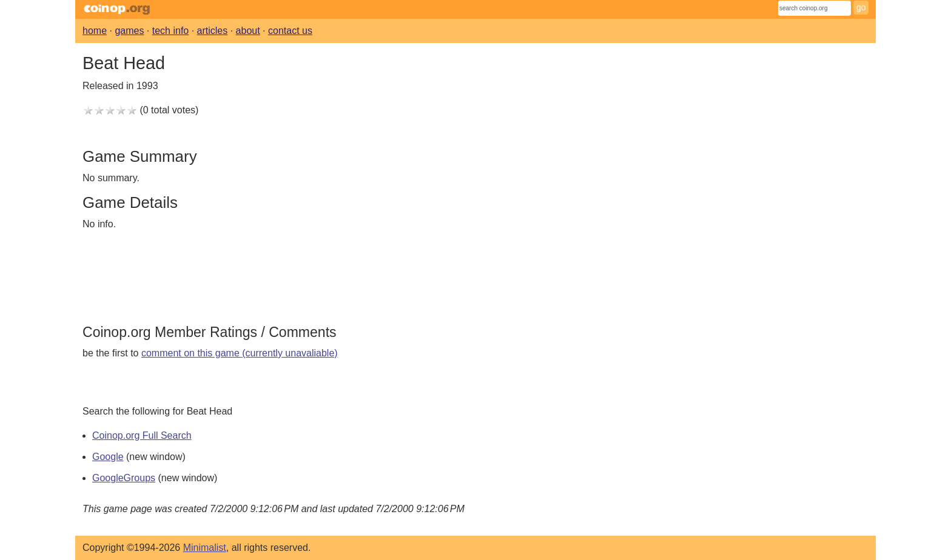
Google (108, 457)
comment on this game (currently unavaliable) (240, 353)
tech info (170, 31)
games (129, 31)
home (95, 31)
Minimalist (205, 548)
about (248, 31)
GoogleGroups (124, 478)
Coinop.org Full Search (142, 435)
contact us (290, 31)
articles (213, 31)
